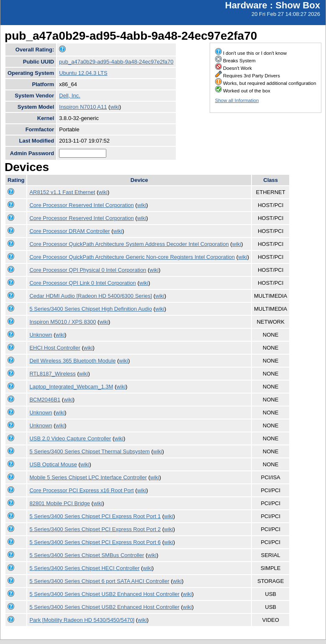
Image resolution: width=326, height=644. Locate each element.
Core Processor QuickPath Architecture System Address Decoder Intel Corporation (129, 244)
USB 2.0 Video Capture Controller (70, 438)
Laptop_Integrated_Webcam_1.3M (71, 387)
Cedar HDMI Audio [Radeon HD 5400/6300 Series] (91, 296)
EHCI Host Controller (55, 348)
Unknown (41, 335)
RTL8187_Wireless (52, 374)
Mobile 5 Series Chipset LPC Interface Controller (88, 477)
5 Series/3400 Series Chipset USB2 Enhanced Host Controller (104, 594)
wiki (115, 107)
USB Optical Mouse (53, 464)
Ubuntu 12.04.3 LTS (83, 73)
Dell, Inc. (70, 96)
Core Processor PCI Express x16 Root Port (81, 490)
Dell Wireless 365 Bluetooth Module (72, 361)
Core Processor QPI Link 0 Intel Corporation (82, 283)
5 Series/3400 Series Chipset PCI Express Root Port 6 (95, 542)
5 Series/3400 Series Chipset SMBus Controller (87, 555)
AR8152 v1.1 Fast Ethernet (62, 192)
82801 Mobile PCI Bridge (60, 503)
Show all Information (237, 100)
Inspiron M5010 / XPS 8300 (63, 322)
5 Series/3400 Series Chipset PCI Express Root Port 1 (95, 516)
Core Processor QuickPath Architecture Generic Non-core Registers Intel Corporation (132, 257)
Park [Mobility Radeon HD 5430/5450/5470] (82, 620)
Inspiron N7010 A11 (83, 107)
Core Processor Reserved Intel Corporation (81, 205)
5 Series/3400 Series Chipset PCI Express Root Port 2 (95, 529)
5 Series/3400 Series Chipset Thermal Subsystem (89, 451)
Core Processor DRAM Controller (69, 231)
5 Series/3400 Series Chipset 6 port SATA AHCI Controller (99, 581)
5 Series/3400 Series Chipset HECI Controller (84, 568)
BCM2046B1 (45, 400)
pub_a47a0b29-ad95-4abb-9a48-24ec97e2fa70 (116, 62)
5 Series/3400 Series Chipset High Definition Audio (91, 309)
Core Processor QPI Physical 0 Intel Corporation (88, 270)
